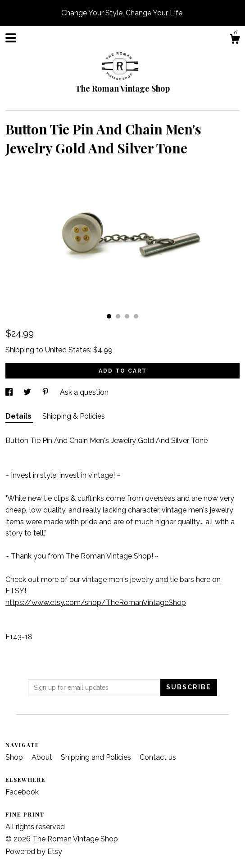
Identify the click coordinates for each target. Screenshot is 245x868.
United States (68, 350)
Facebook (22, 792)
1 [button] (109, 316)
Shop (15, 757)
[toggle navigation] (11, 38)
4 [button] (136, 316)
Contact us (158, 757)
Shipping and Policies (97, 757)
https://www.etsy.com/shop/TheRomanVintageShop (96, 603)
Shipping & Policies (74, 416)
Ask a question (84, 392)
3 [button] (127, 316)
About (43, 757)
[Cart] (235, 40)
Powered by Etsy (34, 852)
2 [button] (118, 316)
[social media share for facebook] (10, 392)
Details (19, 416)
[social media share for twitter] (28, 392)
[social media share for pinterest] (46, 392)
